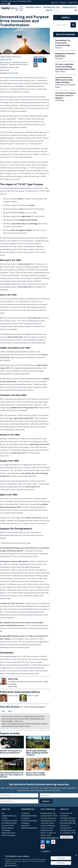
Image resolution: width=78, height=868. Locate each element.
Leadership (25, 813)
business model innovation (19, 64)
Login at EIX (73, 2)
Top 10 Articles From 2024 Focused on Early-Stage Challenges (64, 80)
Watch (49, 10)
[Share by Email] (36, 65)
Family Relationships (29, 816)
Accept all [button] (61, 858)
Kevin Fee (8, 60)
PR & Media (6, 830)
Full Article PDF (13, 73)
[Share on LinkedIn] (40, 61)
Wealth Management (29, 828)
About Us (55, 2)
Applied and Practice (14, 57)
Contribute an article (9, 821)
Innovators (4, 64)
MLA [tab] (10, 711)
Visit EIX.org (67, 837)
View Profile (13, 686)
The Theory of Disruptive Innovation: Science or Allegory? (65, 95)
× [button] (76, 855)
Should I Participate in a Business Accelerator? (11, 752)
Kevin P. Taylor (33, 696)
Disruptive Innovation (20, 62)
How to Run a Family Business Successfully (36, 774)
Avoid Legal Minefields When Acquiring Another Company (37, 753)
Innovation (8, 62)
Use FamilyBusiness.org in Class (9, 816)
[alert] (39, 861)
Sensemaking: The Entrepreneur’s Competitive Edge (63, 43)
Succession (25, 818)
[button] (27, 865)
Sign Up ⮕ (46, 801)
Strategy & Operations (25, 824)
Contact (63, 2)
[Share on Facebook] (36, 61)
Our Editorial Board (9, 823)
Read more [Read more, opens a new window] (13, 863)
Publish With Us (69, 7)
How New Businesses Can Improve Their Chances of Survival (12, 775)
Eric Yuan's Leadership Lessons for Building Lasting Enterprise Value (65, 67)
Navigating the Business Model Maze (65, 55)
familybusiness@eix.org (50, 838)
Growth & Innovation (29, 821)
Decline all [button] (61, 863)
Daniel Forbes (13, 696)
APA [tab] (3, 711)
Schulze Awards (8, 828)
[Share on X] (44, 61)
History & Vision (8, 825)
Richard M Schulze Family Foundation (9, 834)
